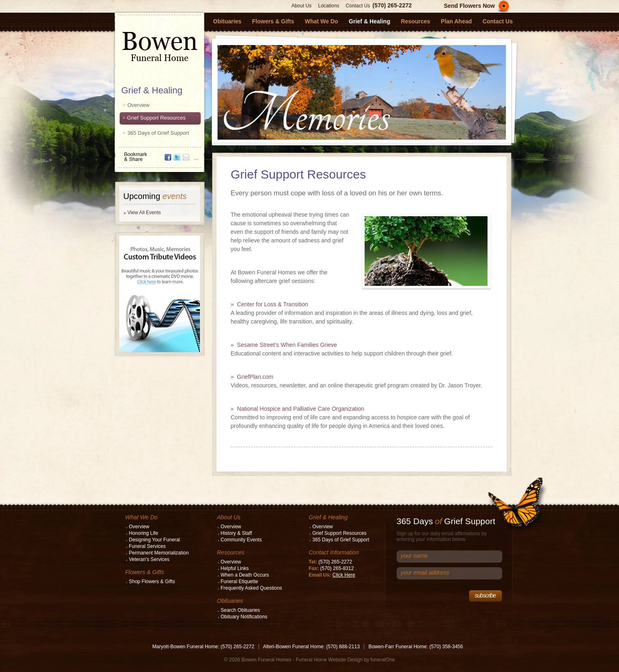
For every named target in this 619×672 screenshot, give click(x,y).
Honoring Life (144, 533)
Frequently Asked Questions (252, 588)
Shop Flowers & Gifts (152, 581)
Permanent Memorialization (159, 553)
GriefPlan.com (255, 377)
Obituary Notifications (244, 617)
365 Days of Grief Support (158, 133)
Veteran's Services (149, 559)
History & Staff (236, 533)
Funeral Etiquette (239, 581)
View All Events (144, 213)
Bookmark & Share (159, 154)
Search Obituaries (240, 610)
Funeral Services (147, 546)
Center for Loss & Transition (273, 304)
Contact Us (358, 6)
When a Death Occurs (245, 575)
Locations (329, 6)
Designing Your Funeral (155, 540)
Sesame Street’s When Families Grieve (287, 345)
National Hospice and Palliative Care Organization (301, 409)
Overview (138, 105)
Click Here (344, 575)
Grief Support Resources (156, 118)
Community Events (241, 540)
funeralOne (383, 660)
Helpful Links (235, 568)
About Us (301, 6)
